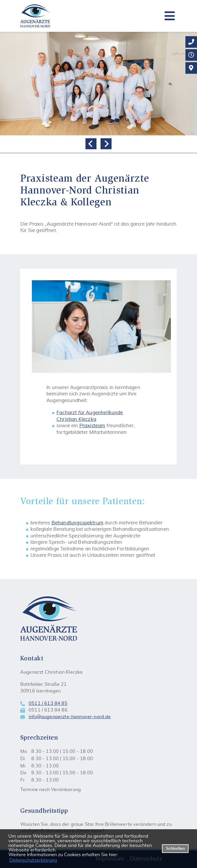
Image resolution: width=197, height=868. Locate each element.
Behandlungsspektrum (77, 523)
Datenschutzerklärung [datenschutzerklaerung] (33, 860)
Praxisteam (92, 426)
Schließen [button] (175, 848)
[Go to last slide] (91, 144)
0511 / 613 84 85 (48, 703)
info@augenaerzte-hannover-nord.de (70, 717)
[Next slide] (106, 144)
